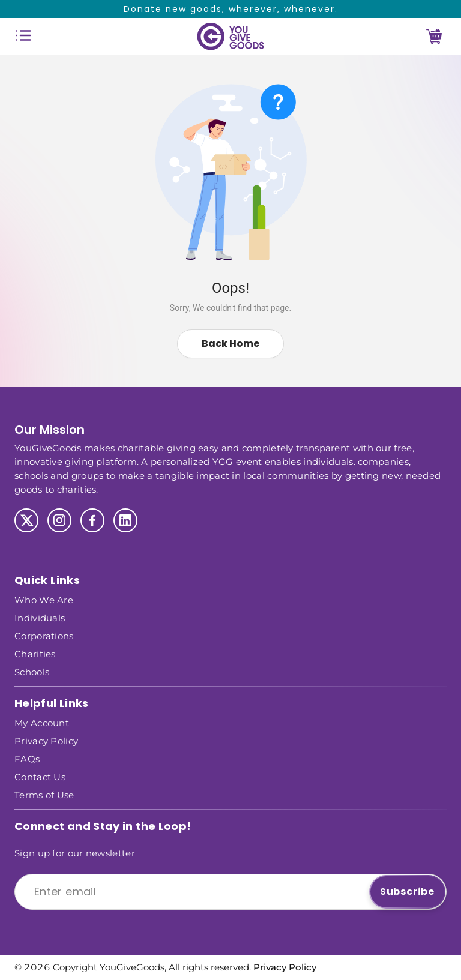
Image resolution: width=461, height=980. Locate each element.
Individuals (40, 617)
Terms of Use (44, 794)
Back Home (230, 344)
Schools (32, 671)
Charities (35, 653)
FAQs (27, 758)
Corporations (44, 635)
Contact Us (40, 776)
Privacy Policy (46, 740)
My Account (42, 722)
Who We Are (44, 599)
